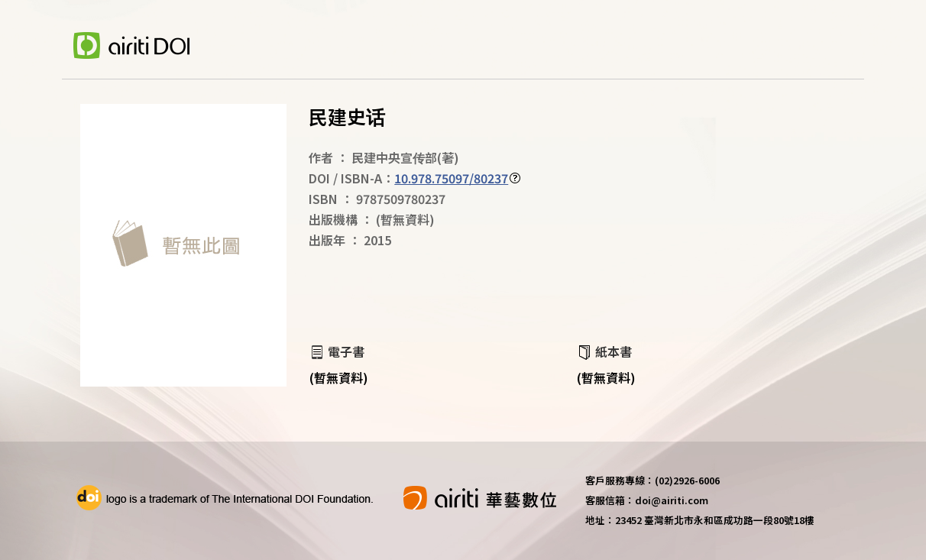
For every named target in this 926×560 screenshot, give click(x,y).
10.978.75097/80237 (451, 178)
